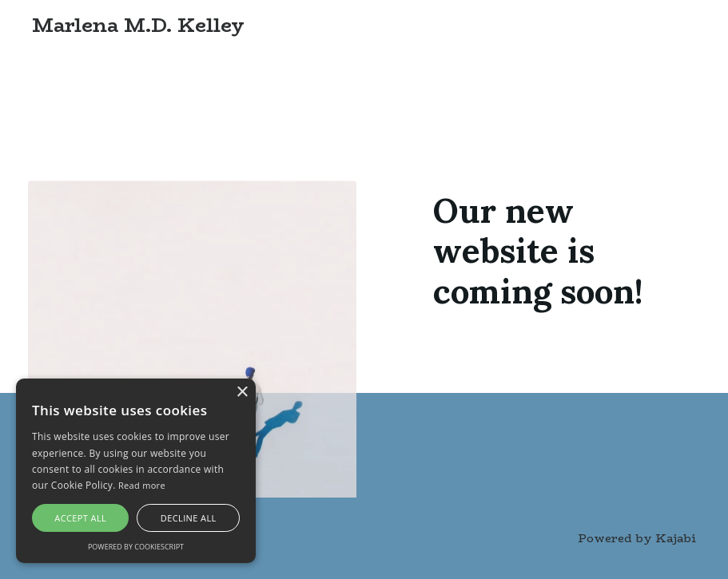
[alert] (136, 471)
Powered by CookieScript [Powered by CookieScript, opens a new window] (136, 547)
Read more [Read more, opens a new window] (142, 485)
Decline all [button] (189, 518)
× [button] (242, 393)
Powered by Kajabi (637, 538)
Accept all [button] (80, 518)
